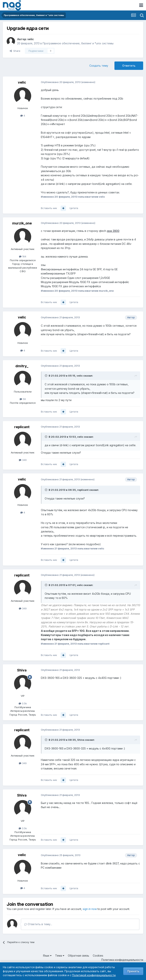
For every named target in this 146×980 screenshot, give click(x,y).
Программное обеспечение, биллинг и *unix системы (78, 43)
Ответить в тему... (38, 924)
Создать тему (99, 66)
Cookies (98, 956)
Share (15, 51)
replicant (22, 427)
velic (31, 39)
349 (23, 460)
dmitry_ (22, 366)
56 (23, 399)
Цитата (74, 208)
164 (23, 256)
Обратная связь (79, 956)
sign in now (90, 909)
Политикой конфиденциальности (94, 975)
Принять (133, 971)
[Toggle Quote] (46, 376)
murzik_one (22, 223)
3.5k (23, 703)
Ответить (129, 66)
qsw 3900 (113, 231)
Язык (47, 956)
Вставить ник (49, 208)
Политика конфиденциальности (122, 960)
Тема (60, 956)
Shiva (22, 670)
